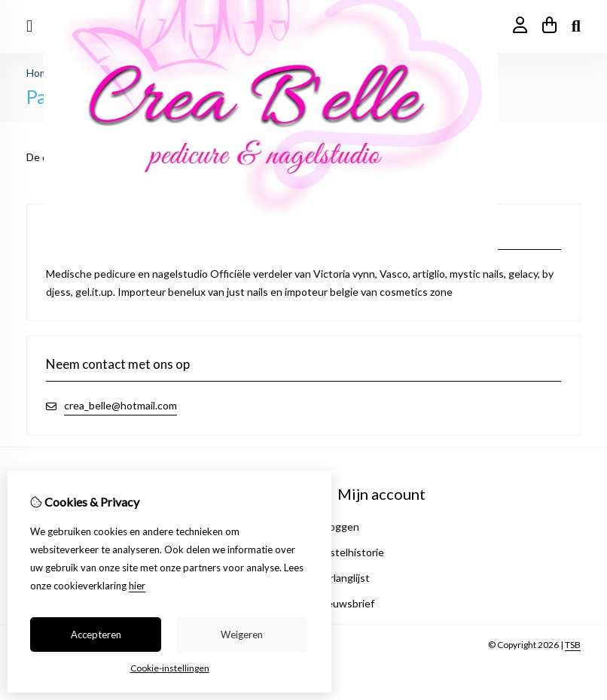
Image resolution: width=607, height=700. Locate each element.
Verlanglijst (343, 578)
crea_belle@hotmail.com (120, 405)
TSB (573, 645)
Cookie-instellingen (170, 668)
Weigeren (242, 635)
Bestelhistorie (351, 552)
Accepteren (96, 635)
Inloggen (338, 527)
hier (137, 586)
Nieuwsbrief (346, 603)
